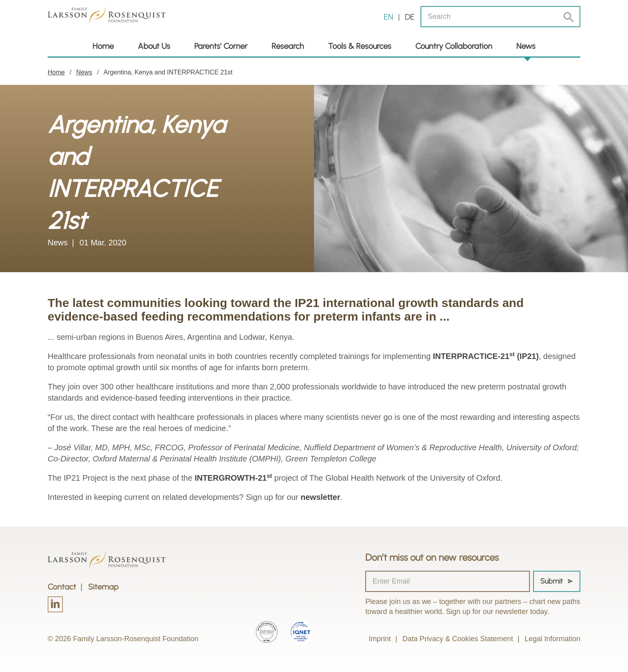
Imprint (380, 639)
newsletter (321, 497)
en (388, 17)
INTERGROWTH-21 (233, 478)
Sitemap (103, 587)
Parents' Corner (221, 46)
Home (103, 46)
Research (288, 46)
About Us (154, 46)
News (526, 46)
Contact (62, 587)
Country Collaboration (454, 46)
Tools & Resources (360, 46)
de (410, 17)
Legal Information (553, 639)
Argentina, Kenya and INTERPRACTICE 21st (168, 72)
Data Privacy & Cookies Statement (458, 639)
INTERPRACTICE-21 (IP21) (486, 356)
